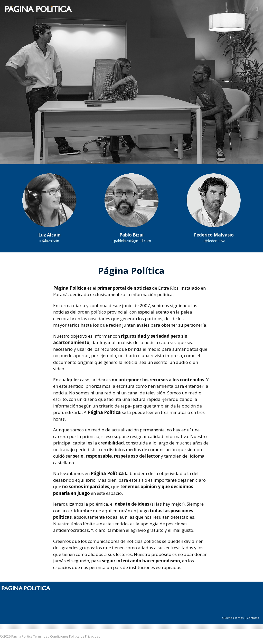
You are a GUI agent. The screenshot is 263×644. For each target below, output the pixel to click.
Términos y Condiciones (51, 636)
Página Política (22, 636)
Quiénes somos (233, 618)
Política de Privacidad (85, 636)
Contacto (253, 618)
